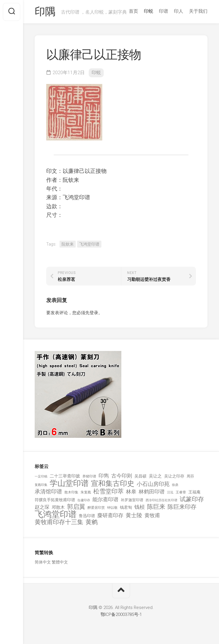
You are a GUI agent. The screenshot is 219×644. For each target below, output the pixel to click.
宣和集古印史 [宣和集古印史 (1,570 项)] (113, 483)
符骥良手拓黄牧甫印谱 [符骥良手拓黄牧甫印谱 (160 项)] (55, 500)
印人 (179, 11)
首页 (133, 11)
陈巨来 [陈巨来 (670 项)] (156, 507)
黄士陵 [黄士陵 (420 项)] (134, 515)
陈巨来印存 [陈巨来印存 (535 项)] (182, 507)
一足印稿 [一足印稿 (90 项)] (41, 476)
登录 (94, 313)
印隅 (45, 12)
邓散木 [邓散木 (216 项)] (58, 507)
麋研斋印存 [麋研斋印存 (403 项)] (110, 515)
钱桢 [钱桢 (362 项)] (140, 507)
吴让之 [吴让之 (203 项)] (155, 476)
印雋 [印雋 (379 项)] (104, 476)
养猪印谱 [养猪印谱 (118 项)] (89, 476)
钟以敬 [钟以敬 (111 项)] (112, 508)
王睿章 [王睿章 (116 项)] (181, 492)
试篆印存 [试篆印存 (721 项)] (192, 499)
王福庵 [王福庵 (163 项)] (194, 492)
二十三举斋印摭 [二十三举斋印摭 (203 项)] (65, 476)
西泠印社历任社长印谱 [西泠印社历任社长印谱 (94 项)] (162, 500)
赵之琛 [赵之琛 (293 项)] (42, 507)
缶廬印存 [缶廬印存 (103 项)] (84, 500)
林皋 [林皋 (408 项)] (131, 492)
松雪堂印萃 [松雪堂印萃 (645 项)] (108, 492)
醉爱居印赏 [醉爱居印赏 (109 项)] (96, 508)
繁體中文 (60, 562)
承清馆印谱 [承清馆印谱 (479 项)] (48, 492)
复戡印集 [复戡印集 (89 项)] (41, 485)
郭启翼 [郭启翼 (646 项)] (76, 507)
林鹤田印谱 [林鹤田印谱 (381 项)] (152, 492)
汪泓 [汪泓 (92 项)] (170, 492)
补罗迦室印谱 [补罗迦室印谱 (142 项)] (132, 500)
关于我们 (198, 11)
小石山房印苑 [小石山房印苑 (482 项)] (153, 484)
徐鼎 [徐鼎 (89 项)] (175, 485)
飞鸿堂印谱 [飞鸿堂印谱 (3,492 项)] (56, 514)
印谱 (164, 11)
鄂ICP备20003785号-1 (121, 614)
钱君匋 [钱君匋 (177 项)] (126, 507)
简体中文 (43, 562)
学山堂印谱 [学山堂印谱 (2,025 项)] (69, 483)
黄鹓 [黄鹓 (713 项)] (92, 522)
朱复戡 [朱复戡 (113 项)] (86, 492)
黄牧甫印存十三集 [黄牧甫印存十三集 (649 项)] (59, 522)
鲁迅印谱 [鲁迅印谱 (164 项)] (87, 516)
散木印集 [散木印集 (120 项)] (71, 492)
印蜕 (149, 11)
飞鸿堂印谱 (89, 244)
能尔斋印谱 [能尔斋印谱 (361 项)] (105, 499)
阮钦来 (68, 244)
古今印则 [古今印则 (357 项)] (122, 476)
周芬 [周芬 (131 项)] (190, 476)
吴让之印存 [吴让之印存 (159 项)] (174, 476)
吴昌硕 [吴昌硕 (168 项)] (140, 476)
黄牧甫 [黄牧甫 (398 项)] (152, 515)
